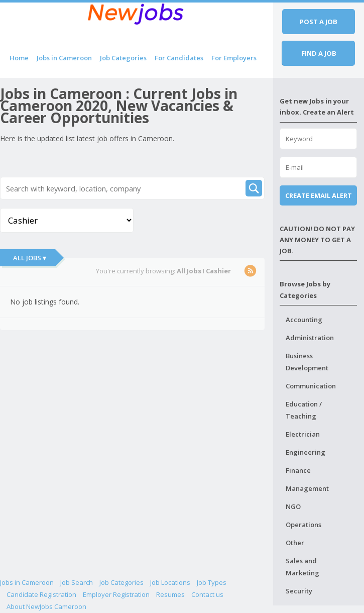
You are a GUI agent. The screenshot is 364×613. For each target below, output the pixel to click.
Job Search (77, 582)
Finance (298, 470)
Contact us (207, 594)
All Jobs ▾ (30, 258)
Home (19, 58)
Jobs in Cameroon (64, 58)
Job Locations (170, 582)
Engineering (306, 452)
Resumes (170, 594)
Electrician (303, 434)
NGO (293, 506)
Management (307, 488)
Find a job (319, 53)
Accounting (304, 320)
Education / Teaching (304, 410)
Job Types (212, 582)
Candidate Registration (41, 594)
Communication (311, 386)
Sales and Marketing (302, 567)
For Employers (234, 58)
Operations (304, 525)
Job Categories (123, 58)
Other (295, 543)
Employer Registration (116, 594)
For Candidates (179, 58)
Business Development (307, 362)
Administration (310, 338)
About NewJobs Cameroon (46, 606)
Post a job (319, 22)
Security (299, 591)
